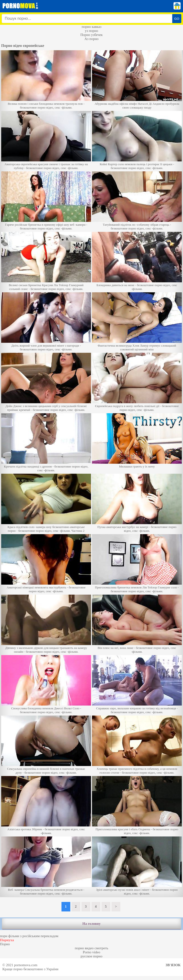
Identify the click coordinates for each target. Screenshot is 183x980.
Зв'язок (173, 965)
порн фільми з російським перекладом (29, 936)
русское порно (91, 956)
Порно (5, 944)
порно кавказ (92, 27)
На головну (91, 924)
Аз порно (91, 39)
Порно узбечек (91, 35)
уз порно (91, 31)
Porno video (92, 952)
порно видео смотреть (92, 948)
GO (177, 19)
